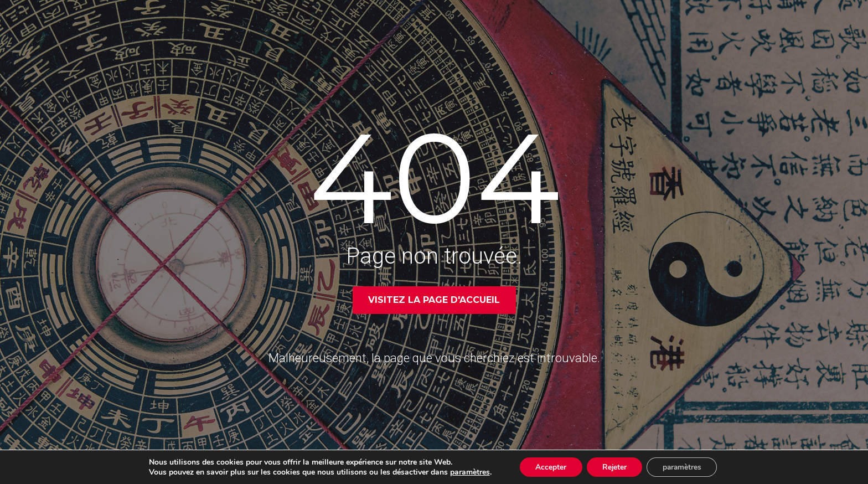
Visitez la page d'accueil (434, 300)
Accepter (549, 467)
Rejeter (614, 467)
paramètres (466, 472)
